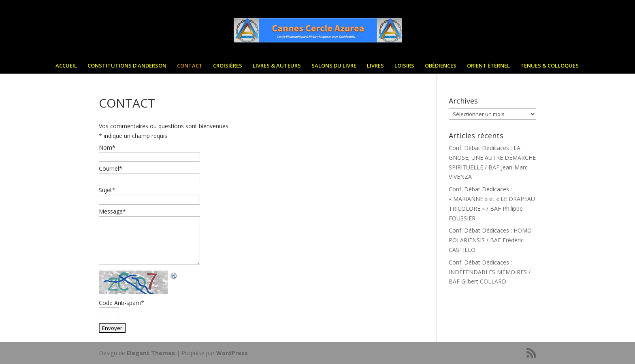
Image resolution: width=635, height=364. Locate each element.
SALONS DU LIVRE (334, 67)
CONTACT (190, 67)
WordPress (232, 353)
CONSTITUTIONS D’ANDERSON (127, 67)
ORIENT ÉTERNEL (488, 67)
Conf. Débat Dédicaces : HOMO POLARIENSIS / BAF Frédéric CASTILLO (490, 240)
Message (112, 211)
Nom (107, 147)
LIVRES (375, 67)
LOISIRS (404, 67)
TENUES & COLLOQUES (550, 67)
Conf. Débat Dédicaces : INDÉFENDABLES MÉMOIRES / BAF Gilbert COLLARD (490, 272)
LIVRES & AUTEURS (277, 67)
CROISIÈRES (228, 67)
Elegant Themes (151, 353)
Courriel (111, 168)
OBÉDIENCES (441, 67)
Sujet (107, 190)
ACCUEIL (66, 67)
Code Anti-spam (121, 303)
